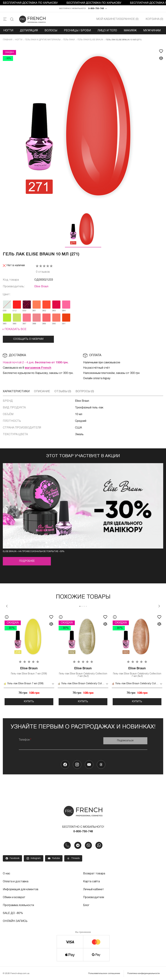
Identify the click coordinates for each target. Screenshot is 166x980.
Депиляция (29, 31)
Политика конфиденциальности (143, 972)
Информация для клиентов (21, 889)
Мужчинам (152, 31)
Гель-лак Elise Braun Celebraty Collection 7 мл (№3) (137, 672)
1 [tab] (80, 606)
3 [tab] (84, 606)
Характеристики (16, 392)
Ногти (8, 31)
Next (159, 606)
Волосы (51, 31)
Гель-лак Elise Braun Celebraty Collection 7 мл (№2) (83, 672)
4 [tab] (86, 606)
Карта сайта (91, 881)
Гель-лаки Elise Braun (90, 40)
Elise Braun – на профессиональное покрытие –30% (34, 551)
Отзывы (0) (63, 392)
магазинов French (38, 368)
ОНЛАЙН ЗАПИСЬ (15, 920)
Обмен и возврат (14, 897)
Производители (94, 897)
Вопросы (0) (85, 392)
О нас (7, 873)
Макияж (130, 31)
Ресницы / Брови (77, 31)
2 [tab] (82, 606)
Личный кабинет (93, 889)
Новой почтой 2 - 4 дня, (36, 363)
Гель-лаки (69, 40)
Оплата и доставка (16, 881)
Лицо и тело (107, 31)
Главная (8, 40)
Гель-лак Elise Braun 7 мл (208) (29, 671)
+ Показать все (14, 329)
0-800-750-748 (96, 9)
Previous (7, 606)
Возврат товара (94, 873)
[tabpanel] (29, 659)
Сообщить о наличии (28, 339)
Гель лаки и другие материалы (43, 40)
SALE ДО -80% (13, 912)
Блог (86, 904)
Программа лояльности (18, 904)
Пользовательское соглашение (104, 972)
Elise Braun (41, 287)
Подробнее (27, 561)
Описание (42, 392)
